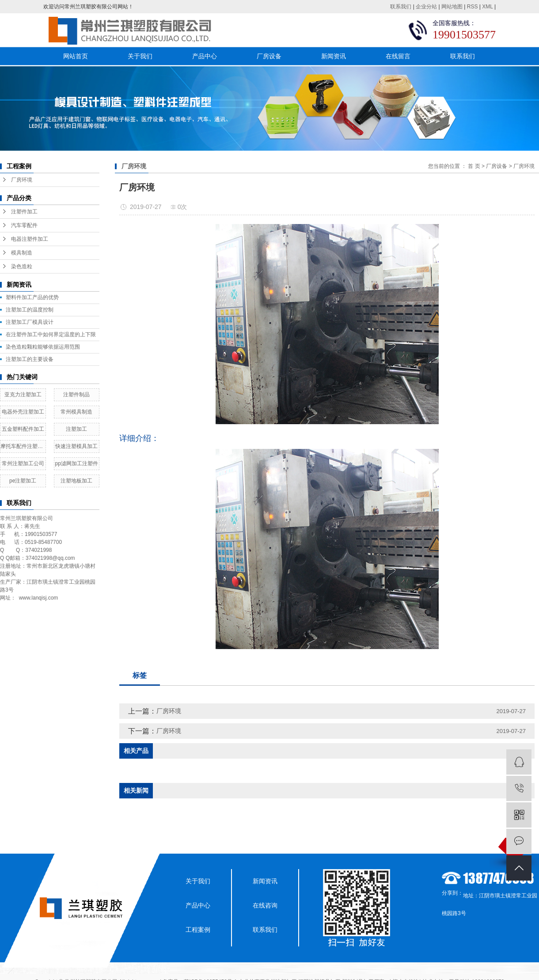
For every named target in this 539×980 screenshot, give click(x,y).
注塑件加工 (24, 212)
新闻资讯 (334, 56)
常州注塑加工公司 (23, 463)
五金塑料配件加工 (23, 429)
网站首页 (76, 56)
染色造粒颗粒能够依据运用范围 (43, 347)
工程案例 (198, 930)
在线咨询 (265, 905)
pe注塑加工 (23, 481)
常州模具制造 (76, 412)
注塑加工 (76, 429)
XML (487, 7)
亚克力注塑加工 (23, 395)
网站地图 (452, 7)
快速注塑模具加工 (76, 446)
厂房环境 (22, 180)
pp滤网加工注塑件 (77, 463)
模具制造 (22, 253)
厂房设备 (269, 56)
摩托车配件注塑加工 (23, 446)
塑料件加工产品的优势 (32, 297)
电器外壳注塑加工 (23, 412)
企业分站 (426, 7)
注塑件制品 (76, 395)
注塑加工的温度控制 (30, 310)
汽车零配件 (24, 225)
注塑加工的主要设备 (30, 359)
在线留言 (398, 56)
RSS (473, 7)
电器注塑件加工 (30, 239)
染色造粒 (22, 266)
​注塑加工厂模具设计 (30, 322)
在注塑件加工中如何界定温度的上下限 (51, 334)
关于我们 (140, 56)
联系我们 (401, 7)
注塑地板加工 (76, 481)
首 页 (474, 166)
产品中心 (205, 56)
